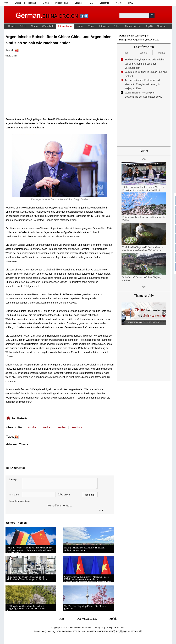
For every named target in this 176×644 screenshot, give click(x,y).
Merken (47, 427)
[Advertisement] (40, 455)
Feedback (77, 427)
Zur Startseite (20, 418)
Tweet (9, 50)
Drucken (33, 427)
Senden (61, 427)
